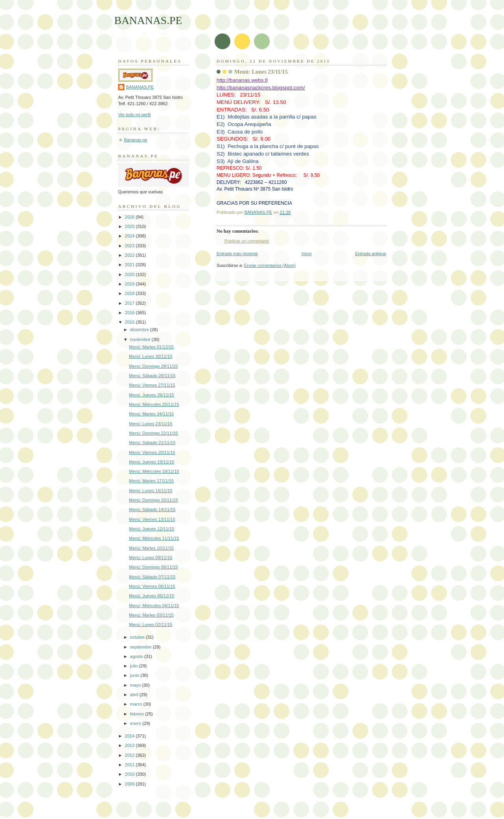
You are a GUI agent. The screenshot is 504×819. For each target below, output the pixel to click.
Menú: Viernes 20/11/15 (152, 452)
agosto (137, 656)
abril (135, 695)
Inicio (307, 254)
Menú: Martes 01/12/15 (152, 347)
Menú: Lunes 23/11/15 (151, 424)
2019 (130, 284)
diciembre (140, 330)
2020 (130, 274)
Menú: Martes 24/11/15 (152, 414)
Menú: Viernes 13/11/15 (152, 519)
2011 (130, 765)
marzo (137, 704)
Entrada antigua (371, 254)
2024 (130, 236)
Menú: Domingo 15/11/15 (154, 500)
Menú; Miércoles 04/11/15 (154, 606)
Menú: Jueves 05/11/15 (152, 596)
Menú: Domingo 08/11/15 (154, 567)
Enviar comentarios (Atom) (270, 265)
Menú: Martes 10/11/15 (152, 548)
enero (136, 723)
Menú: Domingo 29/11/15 (154, 366)
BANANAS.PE (148, 20)
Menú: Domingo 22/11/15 (154, 433)
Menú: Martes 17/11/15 (152, 481)
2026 (130, 217)
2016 (130, 313)
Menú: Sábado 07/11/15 (152, 577)
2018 (130, 293)
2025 (130, 226)
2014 (130, 736)
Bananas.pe (136, 140)
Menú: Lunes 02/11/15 (151, 624)
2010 (130, 774)
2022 (130, 255)
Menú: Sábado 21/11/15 (152, 443)
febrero (137, 714)
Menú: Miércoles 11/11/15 (154, 538)
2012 (130, 755)
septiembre (141, 647)
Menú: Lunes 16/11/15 (151, 491)
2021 (130, 265)
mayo (136, 685)
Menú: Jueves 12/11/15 (152, 529)
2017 (130, 303)
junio (135, 675)
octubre (138, 637)
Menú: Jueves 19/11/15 (152, 462)
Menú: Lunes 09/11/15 (151, 558)
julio (134, 666)
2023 (130, 246)
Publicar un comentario (247, 241)
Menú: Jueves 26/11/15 (152, 395)
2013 (130, 745)
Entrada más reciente (237, 254)
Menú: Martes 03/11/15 (152, 615)
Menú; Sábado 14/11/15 (152, 510)
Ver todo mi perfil (134, 115)
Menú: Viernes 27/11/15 (152, 385)
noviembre (141, 339)
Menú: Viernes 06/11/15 (152, 586)
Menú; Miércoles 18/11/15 (154, 471)
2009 (130, 784)
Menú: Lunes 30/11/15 (151, 356)
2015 (130, 322)
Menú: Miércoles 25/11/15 (154, 404)
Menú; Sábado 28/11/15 (152, 376)
